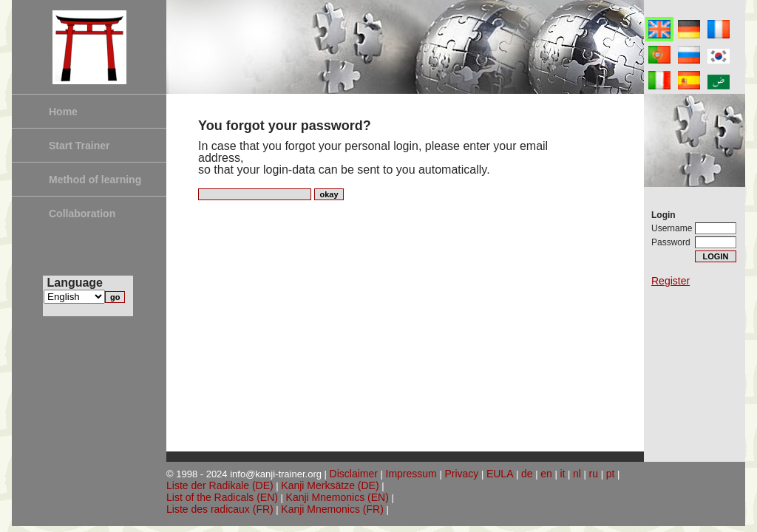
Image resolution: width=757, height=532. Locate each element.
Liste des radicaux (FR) (220, 509)
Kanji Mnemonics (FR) (332, 509)
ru (594, 474)
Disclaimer (354, 474)
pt (611, 474)
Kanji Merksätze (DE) (330, 485)
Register (671, 281)
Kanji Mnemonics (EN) (337, 497)
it (562, 474)
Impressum (411, 474)
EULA (500, 474)
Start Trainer (79, 146)
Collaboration (82, 214)
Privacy (461, 474)
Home (63, 112)
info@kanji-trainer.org (276, 474)
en (546, 474)
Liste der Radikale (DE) (220, 485)
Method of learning (95, 180)
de (527, 474)
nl (577, 474)
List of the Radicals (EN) (222, 497)
